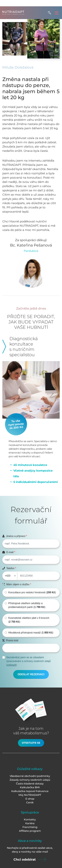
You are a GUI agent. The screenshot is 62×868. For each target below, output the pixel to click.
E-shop (30, 799)
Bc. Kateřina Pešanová (31, 245)
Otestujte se (31, 743)
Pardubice (31, 251)
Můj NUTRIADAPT (30, 795)
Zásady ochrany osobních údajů (30, 780)
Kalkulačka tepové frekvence (30, 791)
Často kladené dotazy (30, 784)
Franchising (30, 827)
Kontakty (30, 820)
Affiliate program (30, 831)
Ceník (30, 803)
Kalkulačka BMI (30, 787)
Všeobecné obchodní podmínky (30, 776)
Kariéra (30, 823)
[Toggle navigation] (57, 13)
